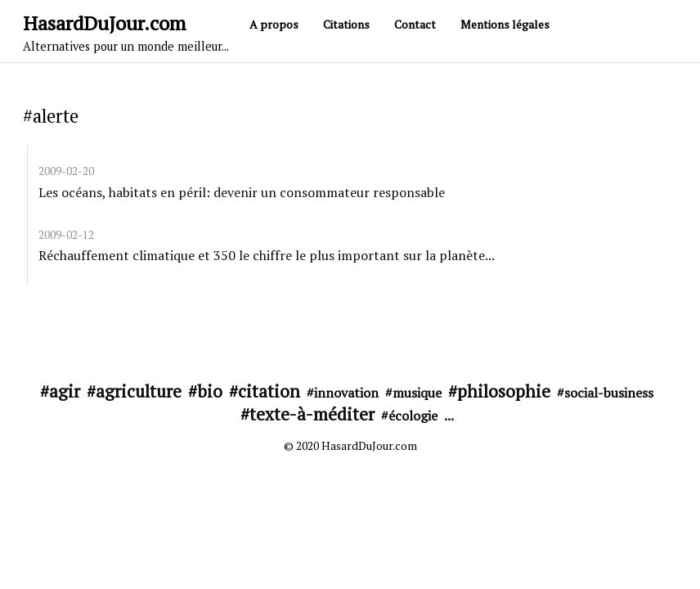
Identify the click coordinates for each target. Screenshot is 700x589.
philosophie (504, 391)
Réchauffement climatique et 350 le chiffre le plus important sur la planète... (267, 255)
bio (210, 391)
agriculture (139, 391)
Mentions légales (505, 24)
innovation (346, 393)
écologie (413, 416)
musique (417, 393)
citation (269, 391)
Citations (346, 24)
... (449, 416)
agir (65, 391)
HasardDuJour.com (126, 32)
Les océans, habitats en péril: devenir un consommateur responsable (242, 192)
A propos (274, 24)
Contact (415, 24)
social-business (609, 393)
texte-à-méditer (312, 414)
